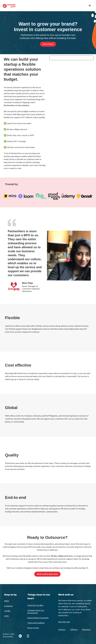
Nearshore (86, 629)
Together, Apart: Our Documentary (36, 611)
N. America (8, 606)
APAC (7, 616)
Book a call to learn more (47, 574)
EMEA (7, 601)
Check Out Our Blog (35, 605)
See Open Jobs (64, 622)
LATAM (7, 611)
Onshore (62, 629)
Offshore (74, 629)
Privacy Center (33, 628)
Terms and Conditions (36, 623)
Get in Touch (48, 44)
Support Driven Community (38, 618)
